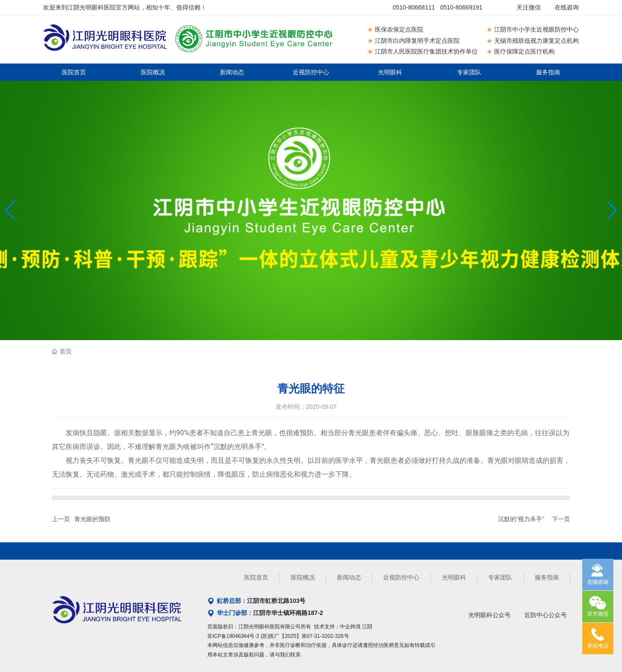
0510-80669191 (461, 7)
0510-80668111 (414, 7)
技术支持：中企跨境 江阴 (343, 627)
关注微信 (529, 7)
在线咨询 (567, 7)
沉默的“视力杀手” (521, 519)
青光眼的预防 (92, 519)
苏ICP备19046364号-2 (233, 636)
